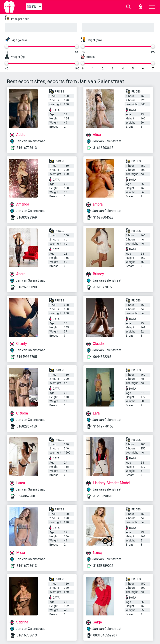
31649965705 (27, 357)
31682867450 (27, 426)
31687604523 (103, 217)
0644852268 (102, 357)
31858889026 (103, 566)
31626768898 (27, 287)
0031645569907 (105, 635)
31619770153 (103, 287)
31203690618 (103, 496)
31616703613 (27, 148)
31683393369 (27, 217)
